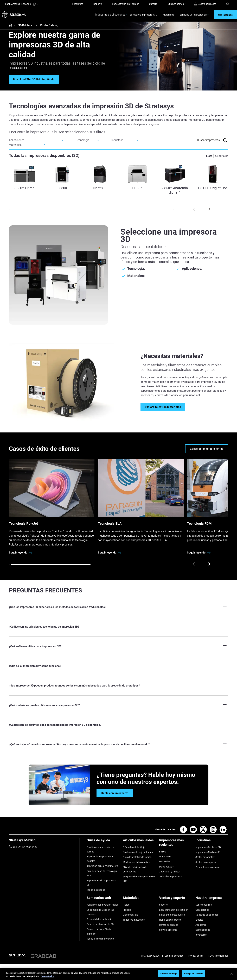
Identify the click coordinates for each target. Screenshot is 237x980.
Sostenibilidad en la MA (99, 919)
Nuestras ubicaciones (207, 915)
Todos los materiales (134, 920)
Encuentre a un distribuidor (173, 910)
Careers (153, 4)
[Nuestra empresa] (212, 899)
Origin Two (165, 857)
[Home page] (9, 26)
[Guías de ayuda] (103, 841)
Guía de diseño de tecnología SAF (102, 873)
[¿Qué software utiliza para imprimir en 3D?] (119, 647)
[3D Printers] (36, 25)
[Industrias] (212, 841)
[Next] (209, 209)
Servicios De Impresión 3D (193, 15)
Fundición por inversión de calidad (100, 849)
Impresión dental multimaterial (103, 866)
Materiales (168, 15)
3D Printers (25, 26)
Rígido (126, 905)
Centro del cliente (205, 4)
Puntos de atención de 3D (100, 924)
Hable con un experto (170, 920)
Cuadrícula (222, 156)
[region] (118, 974)
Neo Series (165, 862)
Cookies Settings (168, 974)
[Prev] (194, 209)
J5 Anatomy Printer (169, 872)
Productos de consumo (208, 867)
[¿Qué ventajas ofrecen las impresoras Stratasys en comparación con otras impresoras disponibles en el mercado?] (119, 745)
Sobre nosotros (204, 905)
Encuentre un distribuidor (125, 4)
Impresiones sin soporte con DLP (101, 883)
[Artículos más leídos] (139, 841)
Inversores (201, 935)
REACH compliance (218, 956)
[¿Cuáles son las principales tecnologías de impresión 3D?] (119, 627)
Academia (201, 925)
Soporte (98, 4)
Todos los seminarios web (100, 939)
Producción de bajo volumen (138, 852)
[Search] (228, 4)
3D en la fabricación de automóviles (135, 869)
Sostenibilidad (203, 930)
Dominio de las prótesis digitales (99, 932)
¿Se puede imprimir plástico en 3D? (139, 879)
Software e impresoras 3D (143, 15)
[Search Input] (204, 140)
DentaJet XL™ (166, 867)
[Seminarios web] (103, 899)
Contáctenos (202, 910)
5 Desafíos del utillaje (134, 847)
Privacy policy (196, 956)
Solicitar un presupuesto (172, 915)
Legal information (174, 956)
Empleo (199, 920)
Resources (78, 4)
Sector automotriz (205, 857)
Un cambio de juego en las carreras (100, 912)
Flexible (127, 910)
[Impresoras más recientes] (176, 844)
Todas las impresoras (170, 877)
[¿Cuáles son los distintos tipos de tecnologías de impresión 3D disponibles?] (119, 725)
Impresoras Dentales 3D (208, 847)
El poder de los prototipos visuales (100, 859)
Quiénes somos (176, 4)
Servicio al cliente (168, 930)
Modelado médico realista (136, 862)
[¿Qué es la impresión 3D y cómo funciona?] (119, 666)
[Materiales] (139, 899)
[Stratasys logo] (14, 15)
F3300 (163, 852)
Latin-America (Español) (22, 4)
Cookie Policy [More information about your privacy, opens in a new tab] (47, 976)
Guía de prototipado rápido (137, 857)
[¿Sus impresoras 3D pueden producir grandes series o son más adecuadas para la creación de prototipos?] (119, 686)
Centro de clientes (169, 925)
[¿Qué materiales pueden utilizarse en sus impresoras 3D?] (119, 705)
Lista (209, 156)
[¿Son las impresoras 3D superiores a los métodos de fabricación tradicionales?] (119, 607)
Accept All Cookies (193, 974)
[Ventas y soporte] (176, 899)
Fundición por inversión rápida (103, 905)
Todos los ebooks (96, 890)
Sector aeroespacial (206, 862)
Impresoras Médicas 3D (208, 852)
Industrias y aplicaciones (110, 15)
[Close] (232, 974)
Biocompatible (130, 915)
